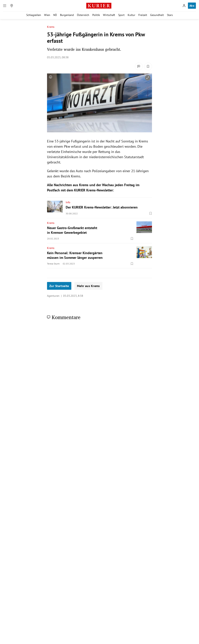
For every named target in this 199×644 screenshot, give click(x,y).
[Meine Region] (12, 6)
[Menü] (5, 6)
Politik (96, 15)
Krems (51, 27)
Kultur (131, 15)
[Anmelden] (184, 6)
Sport (121, 15)
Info (68, 202)
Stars (170, 15)
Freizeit (143, 15)
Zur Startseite (59, 286)
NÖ (55, 15)
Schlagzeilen (34, 15)
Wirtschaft (109, 15)
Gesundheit (157, 15)
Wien (47, 15)
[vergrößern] (148, 78)
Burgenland (67, 15)
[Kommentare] (139, 66)
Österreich (83, 15)
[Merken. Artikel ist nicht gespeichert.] (148, 66)
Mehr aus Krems (88, 286)
